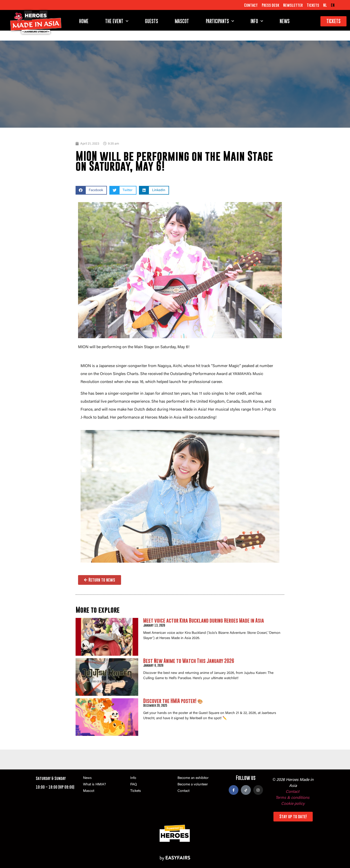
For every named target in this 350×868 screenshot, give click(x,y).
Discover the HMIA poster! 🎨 (173, 701)
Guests (152, 21)
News (285, 21)
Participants (220, 21)
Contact (251, 5)
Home (84, 21)
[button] (91, 190)
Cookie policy (293, 804)
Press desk (270, 5)
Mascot (182, 21)
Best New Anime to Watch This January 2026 (189, 661)
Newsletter (293, 5)
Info (257, 21)
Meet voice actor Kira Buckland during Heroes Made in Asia (204, 621)
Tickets (313, 5)
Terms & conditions (292, 798)
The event (117, 21)
